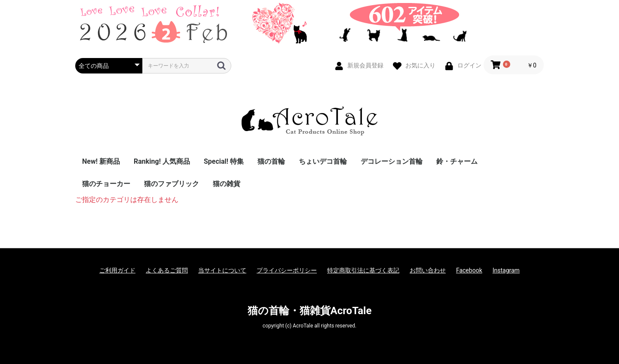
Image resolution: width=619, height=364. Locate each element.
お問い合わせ (428, 270)
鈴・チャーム (457, 161)
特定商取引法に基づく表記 (363, 270)
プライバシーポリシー (287, 270)
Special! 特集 (224, 161)
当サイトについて (222, 270)
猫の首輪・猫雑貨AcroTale (310, 311)
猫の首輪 (271, 161)
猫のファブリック (172, 184)
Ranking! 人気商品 (162, 161)
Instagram (506, 270)
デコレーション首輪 (392, 161)
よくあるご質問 (167, 270)
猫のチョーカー (106, 184)
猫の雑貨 (227, 184)
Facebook (469, 270)
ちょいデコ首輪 (323, 161)
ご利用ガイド (117, 270)
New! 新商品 (101, 161)
